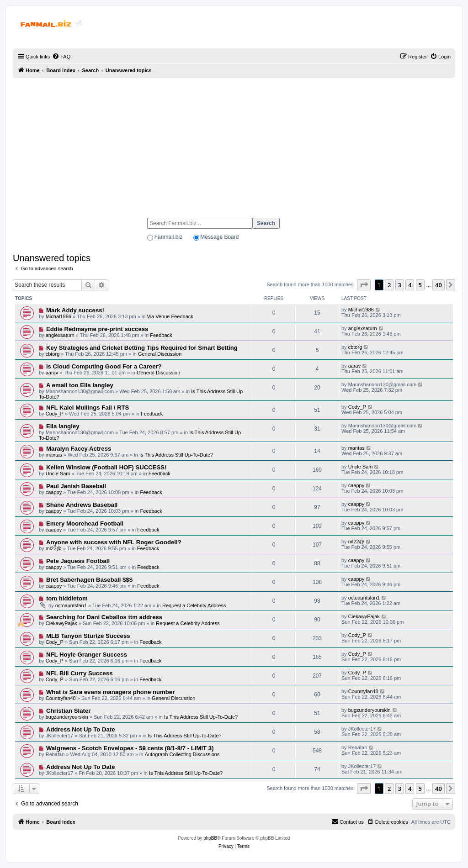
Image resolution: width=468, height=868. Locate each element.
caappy (54, 492)
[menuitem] (61, 57)
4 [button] (410, 285)
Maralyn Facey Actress (79, 449)
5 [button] (420, 285)
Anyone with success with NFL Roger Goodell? (114, 542)
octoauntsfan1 (71, 605)
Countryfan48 (61, 698)
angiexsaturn (60, 335)
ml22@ (54, 548)
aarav (52, 373)
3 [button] (400, 285)
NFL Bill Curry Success (80, 673)
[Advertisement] (234, 144)
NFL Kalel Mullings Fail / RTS (88, 408)
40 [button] (439, 285)
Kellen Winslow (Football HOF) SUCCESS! (106, 467)
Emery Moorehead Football (85, 523)
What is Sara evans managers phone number (110, 692)
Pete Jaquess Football (78, 561)
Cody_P (55, 414)
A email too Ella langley (80, 385)
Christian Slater (68, 711)
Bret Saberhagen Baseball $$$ (89, 580)
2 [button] (389, 285)
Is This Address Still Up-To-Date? (176, 455)
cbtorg (53, 354)
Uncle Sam (58, 473)
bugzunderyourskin (67, 717)
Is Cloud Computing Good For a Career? (104, 366)
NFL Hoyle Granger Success (87, 655)
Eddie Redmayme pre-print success (97, 329)
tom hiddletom (67, 598)
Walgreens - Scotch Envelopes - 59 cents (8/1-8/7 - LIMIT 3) (130, 748)
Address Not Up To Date (81, 729)
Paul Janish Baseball (76, 486)
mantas (54, 455)
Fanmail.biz (168, 237)
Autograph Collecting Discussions (182, 754)
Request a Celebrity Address (194, 605)
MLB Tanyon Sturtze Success (88, 636)
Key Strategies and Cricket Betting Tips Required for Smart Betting (142, 348)
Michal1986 (58, 316)
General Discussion (160, 354)
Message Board (219, 237)
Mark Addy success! (75, 310)
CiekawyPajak (61, 623)
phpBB (210, 838)
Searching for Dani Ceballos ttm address (104, 617)
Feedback (161, 335)
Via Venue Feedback (170, 316)
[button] (364, 285)
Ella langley (63, 426)
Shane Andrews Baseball (82, 505)
